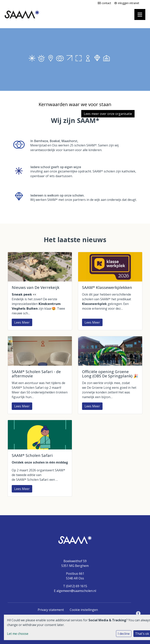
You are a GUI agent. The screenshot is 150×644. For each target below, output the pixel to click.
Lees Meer (22, 322)
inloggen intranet (129, 3)
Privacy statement (51, 610)
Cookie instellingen (84, 610)
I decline (124, 634)
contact (106, 3)
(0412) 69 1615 (77, 586)
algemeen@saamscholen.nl (76, 591)
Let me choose (18, 634)
